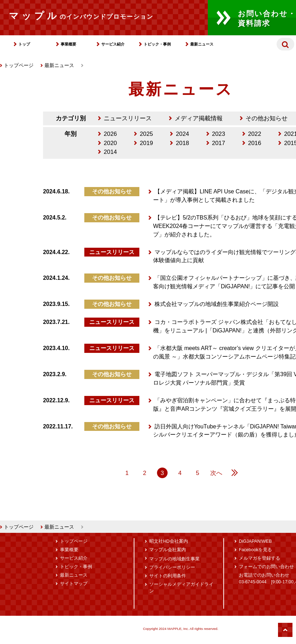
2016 (255, 143)
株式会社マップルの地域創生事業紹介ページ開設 (217, 304)
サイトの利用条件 (168, 576)
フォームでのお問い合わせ (266, 567)
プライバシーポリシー (172, 567)
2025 (146, 134)
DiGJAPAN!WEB (255, 541)
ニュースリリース (128, 118)
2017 (219, 143)
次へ (216, 473)
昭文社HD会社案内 (168, 541)
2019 (146, 143)
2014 (110, 152)
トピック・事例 (157, 44)
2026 (110, 134)
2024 (182, 134)
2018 (182, 143)
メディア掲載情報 (199, 118)
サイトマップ (74, 584)
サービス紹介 (113, 44)
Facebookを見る (255, 550)
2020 (110, 143)
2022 (255, 134)
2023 (219, 134)
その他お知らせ (267, 118)
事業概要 (68, 44)
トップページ (17, 65)
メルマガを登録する (259, 558)
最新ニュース (202, 44)
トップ (24, 44)
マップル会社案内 (168, 550)
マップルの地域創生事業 (174, 559)
